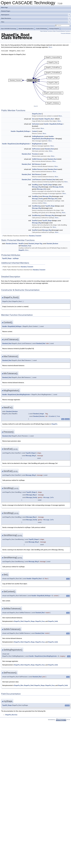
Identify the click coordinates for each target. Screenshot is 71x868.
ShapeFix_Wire (19, 685)
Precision (35, 154)
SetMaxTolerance (38, 169)
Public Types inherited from (17, 267)
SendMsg (35, 185)
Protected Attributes (66, 33)
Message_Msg (37, 187)
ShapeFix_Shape (30, 621)
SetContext (36, 124)
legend (36, 106)
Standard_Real (49, 149)
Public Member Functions (46, 31)
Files (36, 22)
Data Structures (36, 18)
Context (34, 131)
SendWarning (36, 206)
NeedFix (21, 244)
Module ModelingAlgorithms (26, 29)
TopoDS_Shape (47, 185)
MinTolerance (36, 164)
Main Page (4, 7)
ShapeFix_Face (40, 621)
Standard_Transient (35, 236)
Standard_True (26, 246)
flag (41, 244)
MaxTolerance (37, 174)
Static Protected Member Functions (62, 31)
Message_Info (41, 189)
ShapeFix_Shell (19, 621)
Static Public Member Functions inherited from (23, 270)
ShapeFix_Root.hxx (11, 715)
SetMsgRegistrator (38, 136)
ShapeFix (21, 250)
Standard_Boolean (12, 244)
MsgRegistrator (37, 144)
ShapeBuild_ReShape (56, 124)
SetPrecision (36, 149)
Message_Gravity (58, 187)
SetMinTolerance (37, 159)
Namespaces (36, 15)
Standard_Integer (34, 244)
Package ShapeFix (54, 29)
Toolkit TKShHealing (41, 29)
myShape (16, 258)
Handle (41, 119)
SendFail (35, 221)
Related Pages (6, 11)
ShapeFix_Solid (53, 621)
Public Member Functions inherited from (21, 236)
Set (33, 119)
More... (51, 47)
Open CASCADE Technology (9, 29)
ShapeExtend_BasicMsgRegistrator (43, 139)
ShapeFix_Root (37, 114)
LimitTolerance (37, 180)
